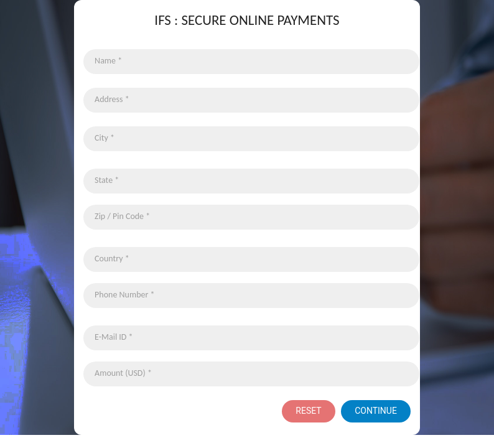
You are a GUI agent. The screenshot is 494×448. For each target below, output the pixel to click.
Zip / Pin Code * (122, 216)
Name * (108, 61)
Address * (112, 99)
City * (105, 138)
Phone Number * (124, 295)
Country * (112, 259)
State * (107, 180)
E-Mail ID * (114, 337)
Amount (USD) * (123, 373)
